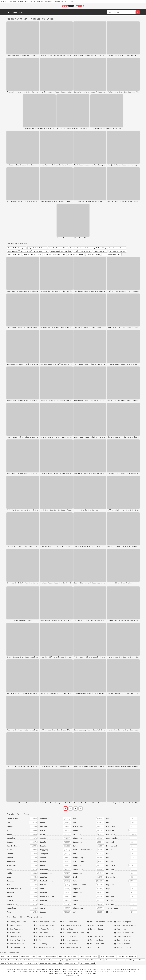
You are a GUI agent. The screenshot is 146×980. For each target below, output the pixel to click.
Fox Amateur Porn (17, 947)
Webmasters (70, 976)
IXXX (91, 933)
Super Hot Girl (71, 963)
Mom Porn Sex (15, 929)
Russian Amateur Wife (100, 922)
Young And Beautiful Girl (55, 254)
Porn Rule (67, 929)
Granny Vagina (123, 922)
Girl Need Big (97, 960)
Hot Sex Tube (95, 936)
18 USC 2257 (106, 969)
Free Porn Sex (69, 922)
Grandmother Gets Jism (115, 960)
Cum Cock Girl (26, 960)
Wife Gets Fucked (28, 957)
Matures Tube (95, 940)
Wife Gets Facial (108, 957)
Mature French (69, 2)
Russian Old (49, 2)
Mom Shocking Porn (125, 925)
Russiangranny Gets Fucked (51, 963)
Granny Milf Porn (70, 947)
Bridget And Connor (118, 251)
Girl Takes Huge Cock (112, 254)
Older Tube (40, 2)
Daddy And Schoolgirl (17, 248)
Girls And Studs (93, 254)
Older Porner (122, 944)
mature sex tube (30, 2)
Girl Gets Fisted (88, 963)
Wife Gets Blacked (42, 960)
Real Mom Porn (96, 944)
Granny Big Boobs (44, 936)
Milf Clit (94, 947)
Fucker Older (95, 929)
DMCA (79, 976)
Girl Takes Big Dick (83, 251)
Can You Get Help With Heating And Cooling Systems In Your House (97, 248)
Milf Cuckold (68, 936)
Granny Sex (17, 12)
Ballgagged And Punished (61, 251)
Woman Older (41, 933)
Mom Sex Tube (68, 944)
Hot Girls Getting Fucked (12, 963)
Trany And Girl (100, 251)
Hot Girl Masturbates (47, 957)
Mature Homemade (70, 940)
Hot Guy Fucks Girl (9, 960)
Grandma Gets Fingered (127, 957)
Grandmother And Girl (58, 248)
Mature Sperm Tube (44, 922)
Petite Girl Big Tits (32, 254)
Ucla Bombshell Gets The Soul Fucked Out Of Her (28, 251)
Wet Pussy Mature (44, 929)
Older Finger (95, 925)
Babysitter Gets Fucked (78, 960)
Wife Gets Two (31, 963)
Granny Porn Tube (124, 933)
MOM (73, 6)
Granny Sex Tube (16, 922)
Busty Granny (122, 940)
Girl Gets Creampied (10, 957)
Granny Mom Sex (58, 2)
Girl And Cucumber (76, 254)
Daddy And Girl (14, 254)
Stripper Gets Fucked (68, 957)
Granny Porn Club (70, 925)
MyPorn (38, 940)
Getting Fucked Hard (136, 960)
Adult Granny (15, 925)
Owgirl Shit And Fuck (37, 248)
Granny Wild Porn (44, 947)
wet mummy (21, 2)
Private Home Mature (72, 933)
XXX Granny (40, 944)
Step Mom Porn (123, 936)
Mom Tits (120, 929)
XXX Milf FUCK (123, 947)
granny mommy (12, 2)
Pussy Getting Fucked (89, 957)
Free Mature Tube (44, 925)
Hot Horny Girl (59, 960)
